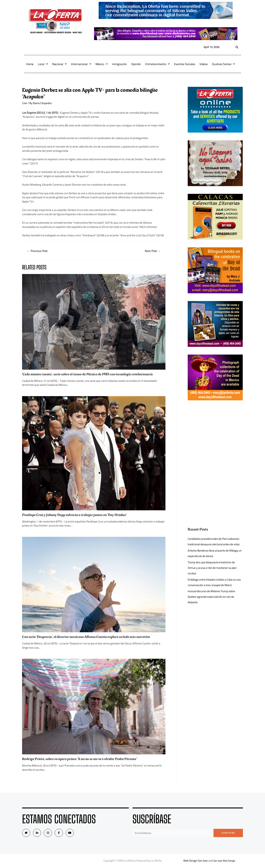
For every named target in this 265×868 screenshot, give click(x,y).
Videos (204, 64)
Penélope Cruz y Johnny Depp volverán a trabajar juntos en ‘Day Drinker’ (75, 515)
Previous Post (37, 251)
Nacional (59, 64)
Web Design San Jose (194, 861)
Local (43, 64)
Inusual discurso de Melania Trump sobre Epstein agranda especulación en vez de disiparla (212, 597)
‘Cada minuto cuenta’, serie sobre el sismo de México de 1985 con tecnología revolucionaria (87, 374)
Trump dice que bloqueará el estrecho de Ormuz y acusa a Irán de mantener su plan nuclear (212, 568)
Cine (25, 103)
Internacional (81, 64)
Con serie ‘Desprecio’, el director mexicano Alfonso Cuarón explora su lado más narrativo (86, 637)
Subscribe (228, 833)
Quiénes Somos (223, 64)
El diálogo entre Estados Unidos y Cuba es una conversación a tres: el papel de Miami (214, 582)
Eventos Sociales (185, 64)
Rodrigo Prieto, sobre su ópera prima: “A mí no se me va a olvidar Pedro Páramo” (80, 759)
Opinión (136, 64)
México (102, 64)
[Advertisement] (215, 434)
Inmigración (119, 64)
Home (30, 64)
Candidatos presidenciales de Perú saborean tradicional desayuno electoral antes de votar (214, 541)
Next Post (153, 251)
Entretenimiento (158, 64)
